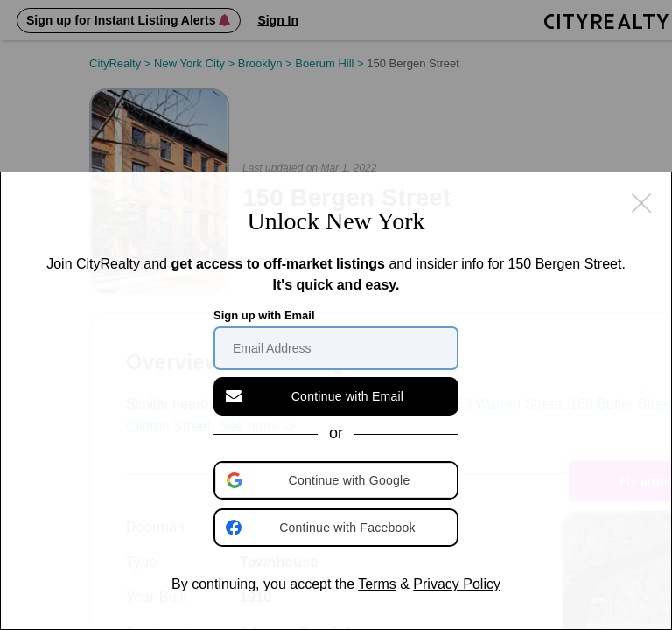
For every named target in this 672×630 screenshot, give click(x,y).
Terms (377, 584)
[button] (338, 480)
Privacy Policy (457, 584)
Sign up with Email (264, 315)
